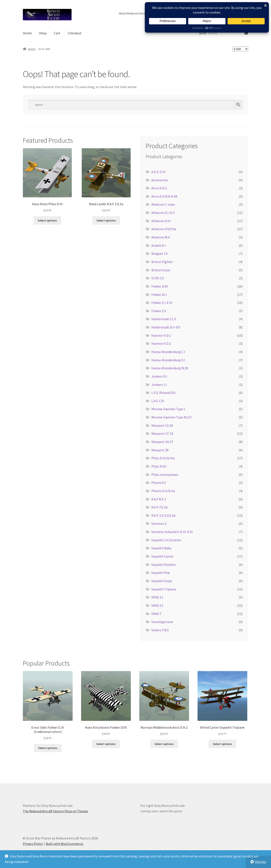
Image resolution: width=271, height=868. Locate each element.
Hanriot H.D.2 (161, 343)
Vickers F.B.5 (160, 630)
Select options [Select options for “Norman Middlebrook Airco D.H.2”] (164, 744)
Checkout (75, 33)
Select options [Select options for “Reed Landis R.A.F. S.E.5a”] (106, 220)
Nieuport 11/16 (162, 425)
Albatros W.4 (160, 237)
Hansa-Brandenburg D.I (168, 360)
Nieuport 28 (160, 450)
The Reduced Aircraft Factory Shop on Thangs (55, 811)
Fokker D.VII (160, 286)
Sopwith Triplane (164, 589)
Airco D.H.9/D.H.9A (164, 196)
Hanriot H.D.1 (161, 335)
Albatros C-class (163, 204)
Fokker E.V (159, 311)
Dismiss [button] (261, 862)
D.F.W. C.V (158, 278)
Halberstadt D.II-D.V (166, 327)
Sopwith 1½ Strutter (166, 540)
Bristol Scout (161, 270)
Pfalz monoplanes (165, 475)
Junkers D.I (159, 376)
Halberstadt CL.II (164, 319)
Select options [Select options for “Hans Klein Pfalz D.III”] (47, 220)
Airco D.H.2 (159, 188)
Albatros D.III (161, 221)
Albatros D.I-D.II (163, 213)
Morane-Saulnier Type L (168, 409)
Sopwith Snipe (162, 581)
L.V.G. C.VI (158, 401)
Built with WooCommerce (64, 844)
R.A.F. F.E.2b (160, 507)
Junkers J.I (159, 385)
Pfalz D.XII (159, 466)
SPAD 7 (156, 614)
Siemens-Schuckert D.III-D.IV (172, 532)
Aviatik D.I (159, 245)
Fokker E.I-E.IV (162, 303)
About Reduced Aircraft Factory (139, 13)
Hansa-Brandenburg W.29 (170, 368)
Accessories (160, 180)
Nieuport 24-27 (162, 442)
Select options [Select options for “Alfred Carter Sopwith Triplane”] (222, 744)
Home (27, 33)
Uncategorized (162, 622)
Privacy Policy (33, 844)
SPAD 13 (157, 605)
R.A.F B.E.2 (159, 499)
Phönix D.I (159, 483)
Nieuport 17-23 (162, 433)
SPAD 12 (157, 597)
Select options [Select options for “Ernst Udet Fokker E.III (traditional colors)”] (48, 748)
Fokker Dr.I (159, 295)
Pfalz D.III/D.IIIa (163, 458)
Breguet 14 (159, 253)
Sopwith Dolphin (164, 565)
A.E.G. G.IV (158, 172)
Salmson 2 (159, 523)
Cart (57, 33)
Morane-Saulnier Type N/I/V (171, 417)
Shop (43, 33)
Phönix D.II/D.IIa (163, 491)
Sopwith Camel (162, 556)
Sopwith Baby (161, 548)
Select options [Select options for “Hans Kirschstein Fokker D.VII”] (106, 744)
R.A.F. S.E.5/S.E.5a (163, 515)
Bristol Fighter (162, 262)
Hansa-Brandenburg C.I (168, 352)
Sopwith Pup (161, 573)
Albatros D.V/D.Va (164, 229)
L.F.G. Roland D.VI (163, 393)
